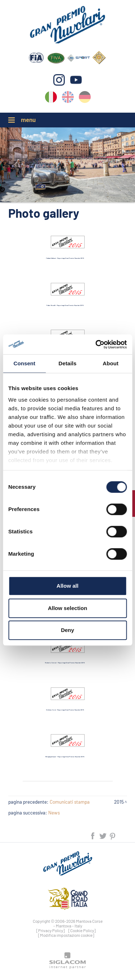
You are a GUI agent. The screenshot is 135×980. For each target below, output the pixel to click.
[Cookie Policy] (82, 930)
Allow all (67, 586)
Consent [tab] (24, 363)
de (85, 98)
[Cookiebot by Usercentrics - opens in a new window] (96, 344)
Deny (67, 630)
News (54, 813)
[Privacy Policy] (51, 930)
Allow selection (67, 608)
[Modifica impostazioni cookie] (66, 935)
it (51, 98)
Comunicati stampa (70, 802)
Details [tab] (68, 363)
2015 (119, 802)
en (68, 98)
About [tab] (111, 363)
